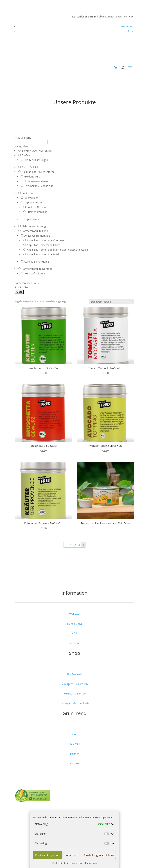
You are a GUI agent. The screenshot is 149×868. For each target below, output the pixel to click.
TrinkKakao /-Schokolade (39, 186)
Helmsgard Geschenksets (75, 703)
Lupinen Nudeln (36, 207)
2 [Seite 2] (75, 545)
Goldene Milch (33, 177)
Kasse (131, 31)
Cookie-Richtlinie (61, 863)
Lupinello (27, 193)
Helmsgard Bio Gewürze (75, 684)
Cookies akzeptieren (48, 855)
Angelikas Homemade (37, 236)
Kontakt (75, 763)
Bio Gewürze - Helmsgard (37, 151)
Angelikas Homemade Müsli (43, 254)
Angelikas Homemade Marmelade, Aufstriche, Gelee (57, 250)
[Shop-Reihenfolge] (111, 302)
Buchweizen (31, 198)
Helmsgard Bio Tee (75, 693)
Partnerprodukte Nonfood (37, 269)
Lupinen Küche (33, 202)
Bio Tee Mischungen (36, 160)
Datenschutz (77, 863)
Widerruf (74, 614)
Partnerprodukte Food (35, 231)
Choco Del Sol (30, 167)
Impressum (91, 863)
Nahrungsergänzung (34, 226)
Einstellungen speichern (99, 855)
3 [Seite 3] (79, 545)
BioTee (26, 155)
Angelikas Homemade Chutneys (45, 240)
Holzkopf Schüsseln (36, 273)
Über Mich (74, 744)
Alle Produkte (74, 674)
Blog (75, 734)
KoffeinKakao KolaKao (37, 181)
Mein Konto (127, 26)
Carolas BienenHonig (37, 262)
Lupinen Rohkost (37, 212)
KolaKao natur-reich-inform (38, 172)
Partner (74, 754)
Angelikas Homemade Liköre (44, 245)
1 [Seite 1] (71, 545)
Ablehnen (72, 855)
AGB (74, 633)
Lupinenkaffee (33, 219)
